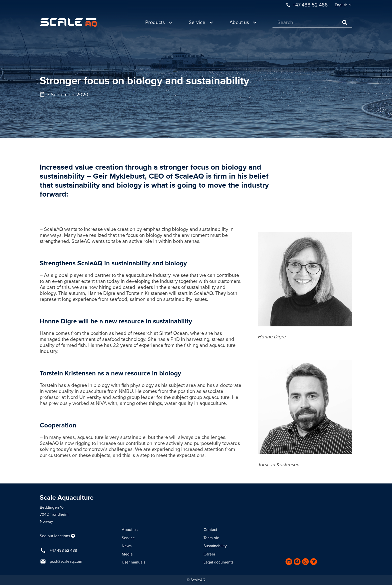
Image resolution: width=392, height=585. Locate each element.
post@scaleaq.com (66, 561)
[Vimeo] (314, 562)
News (127, 546)
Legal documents (218, 562)
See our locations (55, 536)
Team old (211, 538)
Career (209, 554)
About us (130, 530)
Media (127, 554)
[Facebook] (297, 562)
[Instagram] (305, 562)
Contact (210, 530)
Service (128, 538)
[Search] (312, 23)
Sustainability (215, 546)
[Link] (68, 23)
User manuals (133, 562)
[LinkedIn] (289, 562)
